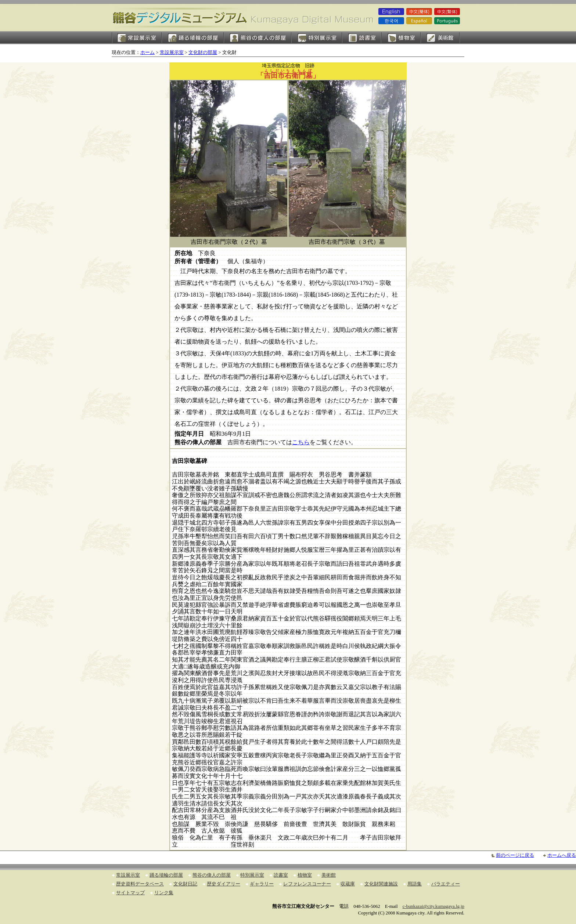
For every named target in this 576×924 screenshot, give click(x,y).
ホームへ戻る (562, 855)
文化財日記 (185, 884)
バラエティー (446, 884)
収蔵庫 (348, 884)
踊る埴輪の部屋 (193, 38)
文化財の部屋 (203, 52)
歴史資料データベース (140, 884)
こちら (301, 442)
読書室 (362, 38)
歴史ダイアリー (224, 884)
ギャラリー (262, 884)
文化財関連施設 (381, 884)
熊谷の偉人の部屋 (258, 38)
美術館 (440, 38)
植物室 (401, 38)
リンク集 (164, 893)
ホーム (147, 52)
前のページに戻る (515, 855)
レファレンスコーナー (307, 884)
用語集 (415, 884)
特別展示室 (317, 38)
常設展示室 (137, 38)
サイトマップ (130, 893)
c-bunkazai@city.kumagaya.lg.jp (433, 906)
